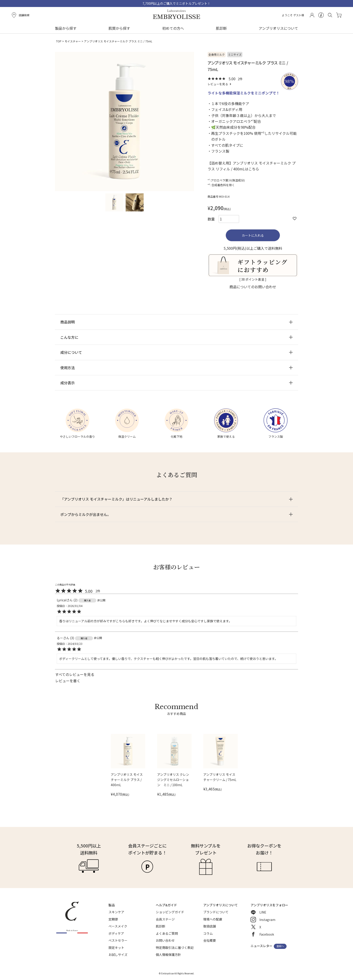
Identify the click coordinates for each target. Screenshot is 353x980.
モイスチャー (73, 41)
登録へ (280, 946)
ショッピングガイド (170, 912)
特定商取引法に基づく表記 (175, 948)
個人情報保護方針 (168, 955)
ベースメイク (118, 926)
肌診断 (221, 28)
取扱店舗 (210, 926)
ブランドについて (216, 912)
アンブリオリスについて (278, 28)
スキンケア (116, 912)
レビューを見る (218, 84)
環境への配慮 (213, 919)
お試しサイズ (118, 955)
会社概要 (210, 940)
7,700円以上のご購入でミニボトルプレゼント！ (176, 3)
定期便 (113, 919)
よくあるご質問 (167, 933)
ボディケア (116, 933)
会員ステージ (165, 919)
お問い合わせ (165, 940)
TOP (59, 41)
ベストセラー (118, 940)
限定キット (116, 948)
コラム (208, 933)
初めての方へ (173, 28)
